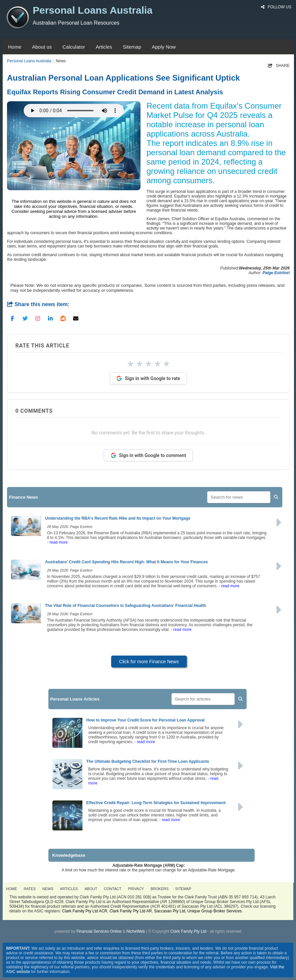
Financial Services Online (99, 931)
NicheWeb (136, 931)
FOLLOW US (276, 7)
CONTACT (112, 889)
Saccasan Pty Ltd (170, 911)
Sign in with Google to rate (148, 378)
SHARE (279, 66)
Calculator (74, 47)
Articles (104, 47)
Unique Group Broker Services (215, 911)
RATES (30, 889)
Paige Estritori (276, 273)
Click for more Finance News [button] (149, 662)
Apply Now (164, 47)
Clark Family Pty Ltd (188, 931)
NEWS (48, 889)
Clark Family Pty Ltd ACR (85, 911)
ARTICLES (69, 889)
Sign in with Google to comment (149, 455)
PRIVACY (136, 889)
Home (15, 47)
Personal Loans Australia (29, 61)
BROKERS (160, 889)
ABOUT (91, 889)
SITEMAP (183, 889)
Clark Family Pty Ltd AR (131, 911)
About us (42, 47)
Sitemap (132, 47)
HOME (12, 889)
